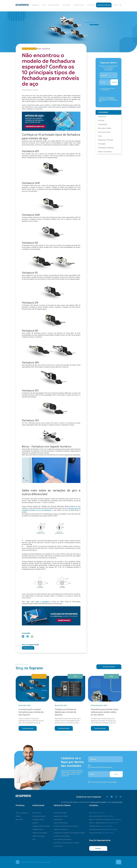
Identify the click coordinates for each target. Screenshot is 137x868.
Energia (18, 816)
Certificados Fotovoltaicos (62, 836)
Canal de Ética (58, 846)
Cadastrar (114, 82)
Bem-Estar (19, 819)
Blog (44, 5)
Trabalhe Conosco (79, 5)
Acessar (98, 848)
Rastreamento (58, 819)
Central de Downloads (61, 823)
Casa (75, 676)
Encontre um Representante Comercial (66, 826)
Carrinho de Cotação (60, 813)
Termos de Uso (117, 802)
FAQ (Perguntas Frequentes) (62, 839)
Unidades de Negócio (39, 816)
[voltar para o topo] (119, 862)
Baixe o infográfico (43, 602)
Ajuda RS (35, 823)
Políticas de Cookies (39, 836)
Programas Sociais (38, 819)
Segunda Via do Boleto (61, 816)
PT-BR (116, 5)
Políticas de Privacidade (40, 833)
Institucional (66, 5)
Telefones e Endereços (61, 829)
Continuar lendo (28, 728)
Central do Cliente (54, 5)
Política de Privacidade (98, 802)
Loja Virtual (91, 5)
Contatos (94, 805)
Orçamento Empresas (104, 5)
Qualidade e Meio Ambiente (41, 826)
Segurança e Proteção (39, 676)
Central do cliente (62, 805)
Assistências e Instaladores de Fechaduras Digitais (69, 833)
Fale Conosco (28, 648)
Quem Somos (37, 813)
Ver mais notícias (109, 667)
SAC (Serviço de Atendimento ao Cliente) (66, 843)
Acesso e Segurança (22, 813)
